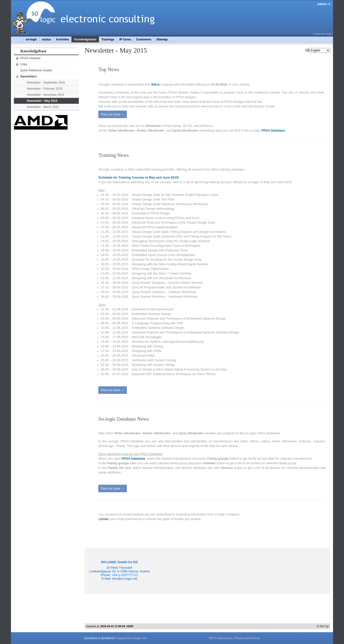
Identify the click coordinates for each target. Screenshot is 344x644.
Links (24, 64)
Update (103, 519)
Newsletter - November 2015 (46, 95)
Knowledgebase (85, 39)
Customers (144, 39)
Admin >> (324, 4)
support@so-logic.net (131, 638)
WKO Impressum (221, 638)
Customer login (323, 34)
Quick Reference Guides (36, 70)
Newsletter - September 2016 (46, 83)
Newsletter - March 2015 (43, 107)
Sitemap (162, 39)
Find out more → (113, 114)
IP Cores (125, 39)
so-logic (31, 39)
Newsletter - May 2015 (42, 101)
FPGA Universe (31, 58)
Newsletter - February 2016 (45, 89)
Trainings (108, 39)
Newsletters (29, 76)
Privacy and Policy (247, 638)
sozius (46, 39)
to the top (323, 626)
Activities (62, 39)
